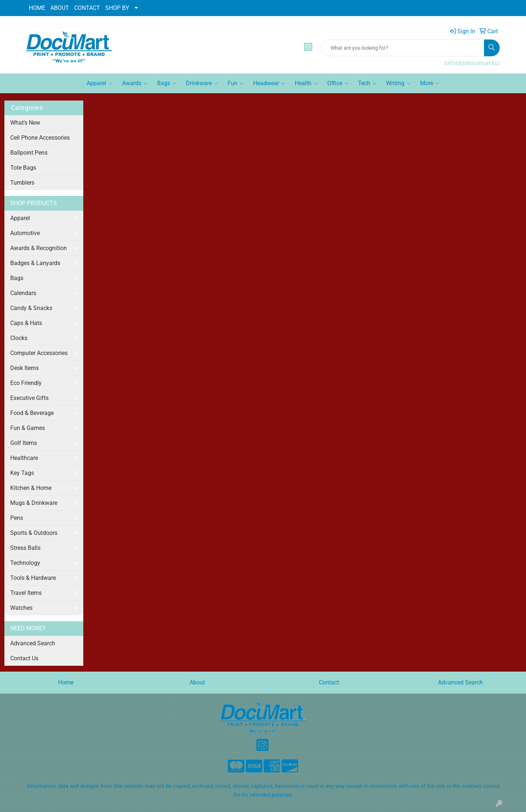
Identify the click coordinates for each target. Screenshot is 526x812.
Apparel (100, 83)
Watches (21, 608)
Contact (329, 682)
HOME (37, 8)
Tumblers (22, 183)
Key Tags (22, 473)
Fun (236, 83)
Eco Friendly (26, 383)
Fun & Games (28, 428)
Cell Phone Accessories (40, 138)
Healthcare (24, 458)
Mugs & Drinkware (34, 503)
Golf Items (24, 443)
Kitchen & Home (31, 488)
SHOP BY (117, 8)
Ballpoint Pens (29, 153)
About (197, 682)
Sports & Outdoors (34, 533)
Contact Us (24, 658)
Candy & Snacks (31, 308)
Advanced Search (33, 643)
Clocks (19, 338)
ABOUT (60, 8)
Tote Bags (23, 168)
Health (306, 83)
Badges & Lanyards (35, 263)
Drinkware (202, 83)
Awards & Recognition (39, 248)
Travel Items (26, 593)
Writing (398, 83)
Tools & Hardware (33, 578)
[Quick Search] (403, 48)
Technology (25, 563)
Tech (367, 83)
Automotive (25, 233)
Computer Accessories (39, 353)
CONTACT (87, 8)
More (430, 83)
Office (338, 83)
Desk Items (24, 368)
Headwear (269, 83)
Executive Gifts (29, 398)
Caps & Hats (26, 323)
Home (66, 682)
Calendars (23, 293)
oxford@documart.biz (472, 63)
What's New (25, 123)
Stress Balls (25, 548)
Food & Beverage (32, 413)
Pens (17, 518)
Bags (167, 83)
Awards (135, 83)
